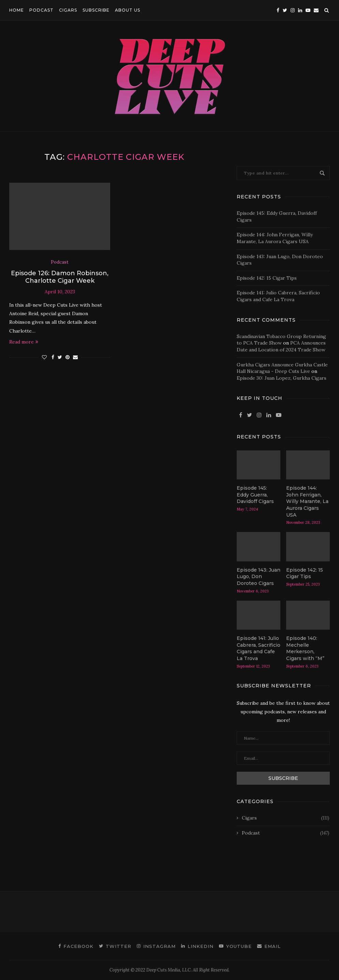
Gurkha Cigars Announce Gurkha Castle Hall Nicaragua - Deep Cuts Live (282, 368)
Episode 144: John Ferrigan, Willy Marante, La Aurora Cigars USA (275, 238)
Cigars (285, 818)
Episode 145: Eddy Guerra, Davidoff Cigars (255, 495)
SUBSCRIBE (96, 10)
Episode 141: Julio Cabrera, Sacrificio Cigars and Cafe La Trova (278, 296)
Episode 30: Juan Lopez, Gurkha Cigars (282, 378)
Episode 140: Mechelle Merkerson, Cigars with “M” (305, 648)
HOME (17, 10)
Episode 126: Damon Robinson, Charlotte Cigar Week (60, 277)
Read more (24, 342)
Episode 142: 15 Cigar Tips (267, 278)
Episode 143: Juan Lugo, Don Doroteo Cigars (259, 577)
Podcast (60, 262)
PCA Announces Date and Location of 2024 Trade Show (281, 346)
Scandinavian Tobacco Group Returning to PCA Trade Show (281, 340)
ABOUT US (128, 10)
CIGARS (68, 10)
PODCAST (41, 10)
